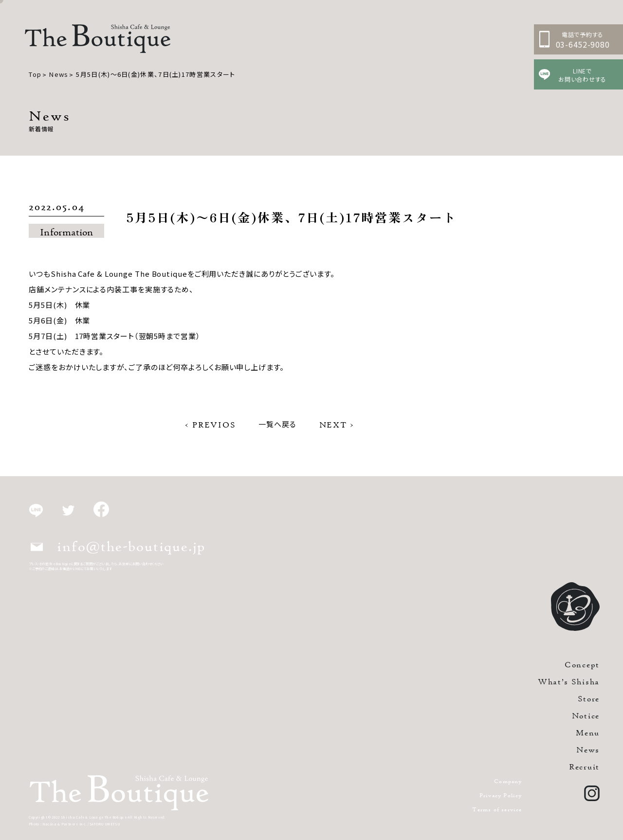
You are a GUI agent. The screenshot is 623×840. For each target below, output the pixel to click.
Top (35, 74)
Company (508, 781)
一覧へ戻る (277, 424)
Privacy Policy (501, 795)
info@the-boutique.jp (118, 546)
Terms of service (497, 809)
